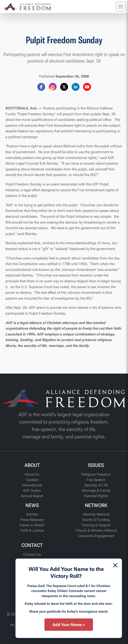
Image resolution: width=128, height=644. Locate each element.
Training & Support (96, 525)
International (32, 485)
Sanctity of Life (96, 485)
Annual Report (32, 496)
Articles (32, 514)
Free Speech (96, 480)
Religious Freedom (96, 474)
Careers (32, 480)
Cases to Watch (32, 525)
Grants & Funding (96, 520)
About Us (32, 474)
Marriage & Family (96, 491)
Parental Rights (96, 496)
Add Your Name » (69, 625)
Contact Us (32, 554)
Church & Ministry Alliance (96, 530)
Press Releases (32, 520)
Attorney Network (96, 514)
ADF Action (32, 491)
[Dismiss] (115, 565)
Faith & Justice (32, 530)
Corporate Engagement (96, 536)
